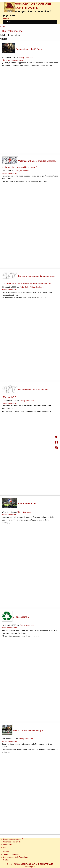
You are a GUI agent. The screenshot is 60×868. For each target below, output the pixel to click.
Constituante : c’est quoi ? (13, 839)
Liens (5, 847)
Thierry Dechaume (26, 58)
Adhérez (6, 18)
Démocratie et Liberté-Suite (22, 49)
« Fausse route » (15, 617)
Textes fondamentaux (11, 854)
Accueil (3, 26)
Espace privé (30, 867)
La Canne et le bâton (20, 503)
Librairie (6, 852)
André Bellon (25, 287)
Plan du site (8, 845)
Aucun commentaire (9, 173)
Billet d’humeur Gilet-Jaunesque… (23, 730)
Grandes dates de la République (15, 857)
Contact (6, 860)
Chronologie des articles (12, 842)
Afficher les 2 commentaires (12, 60)
